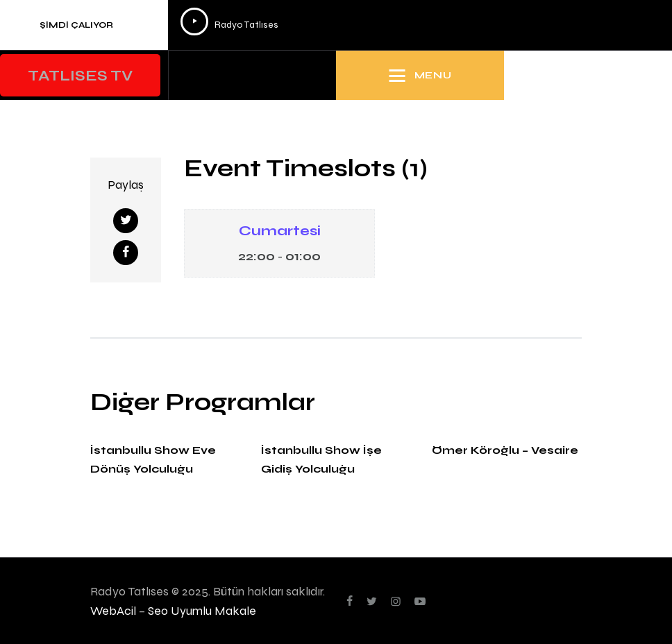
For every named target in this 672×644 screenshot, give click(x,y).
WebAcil (113, 610)
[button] (80, 75)
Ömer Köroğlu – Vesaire (505, 450)
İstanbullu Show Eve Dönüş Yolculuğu (153, 459)
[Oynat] (194, 22)
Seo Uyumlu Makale (202, 610)
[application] (416, 25)
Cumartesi (280, 230)
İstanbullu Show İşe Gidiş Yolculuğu (321, 459)
